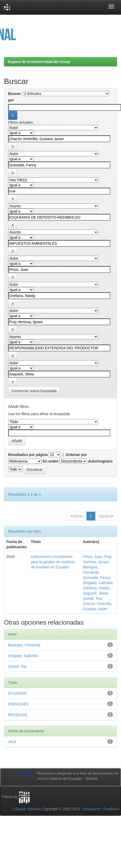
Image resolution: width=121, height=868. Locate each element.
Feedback (111, 809)
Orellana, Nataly (96, 588)
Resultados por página (28, 455)
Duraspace (91, 809)
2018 (12, 742)
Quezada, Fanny (96, 578)
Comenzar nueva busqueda (34, 391)
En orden (51, 461)
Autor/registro (100, 461)
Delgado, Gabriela (98, 583)
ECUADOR (17, 693)
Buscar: (15, 94)
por (11, 100)
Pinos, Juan (92, 557)
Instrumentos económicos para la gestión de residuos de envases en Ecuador (53, 562)
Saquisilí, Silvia (95, 593)
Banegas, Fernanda (24, 645)
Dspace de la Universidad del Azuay (39, 62)
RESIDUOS (18, 715)
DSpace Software (27, 809)
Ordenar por (76, 455)
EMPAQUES (18, 704)
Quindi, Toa (92, 598)
